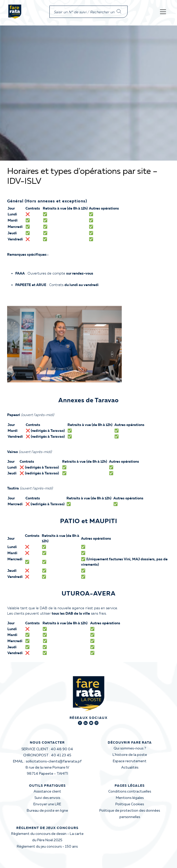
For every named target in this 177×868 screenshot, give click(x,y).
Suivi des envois (47, 798)
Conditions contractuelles (130, 792)
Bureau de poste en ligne (47, 811)
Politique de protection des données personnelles (130, 814)
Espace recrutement (130, 761)
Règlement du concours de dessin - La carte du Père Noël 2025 (47, 837)
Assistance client (47, 792)
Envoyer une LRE (47, 804)
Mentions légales (130, 798)
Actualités (130, 768)
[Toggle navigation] (163, 12)
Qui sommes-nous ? (130, 748)
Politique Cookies (130, 804)
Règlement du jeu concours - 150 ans (47, 847)
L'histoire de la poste (130, 755)
